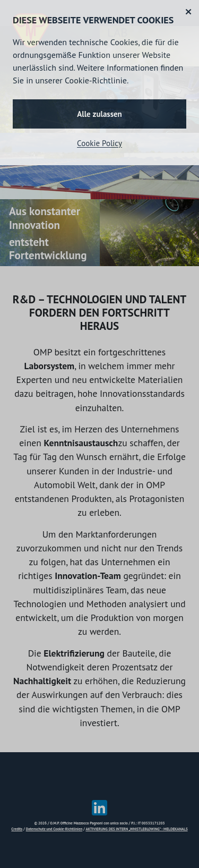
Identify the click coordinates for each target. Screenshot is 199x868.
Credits (17, 829)
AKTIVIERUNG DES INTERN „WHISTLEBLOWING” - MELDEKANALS (136, 829)
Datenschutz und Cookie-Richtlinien (54, 829)
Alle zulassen (99, 114)
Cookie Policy (99, 143)
